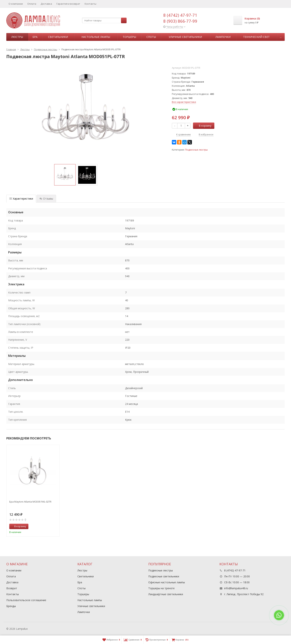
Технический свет (256, 37)
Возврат (12, 588)
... (281, 37)
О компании (16, 4)
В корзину (203, 126)
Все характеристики (184, 102)
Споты (151, 37)
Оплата (32, 4)
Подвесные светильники (164, 576)
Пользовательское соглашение (26, 600)
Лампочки (223, 37)
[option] (65, 175)
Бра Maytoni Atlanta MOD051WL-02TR (30, 502)
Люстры (17, 37)
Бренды (11, 606)
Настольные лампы (96, 37)
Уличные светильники (185, 37)
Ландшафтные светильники (166, 594)
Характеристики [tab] (21, 199)
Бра (35, 37)
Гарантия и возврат (68, 4)
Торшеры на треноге (161, 588)
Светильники (58, 37)
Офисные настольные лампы (167, 582)
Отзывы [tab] (46, 199)
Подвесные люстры (196, 150)
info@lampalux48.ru (236, 588)
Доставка (46, 4)
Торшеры (129, 37)
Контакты (90, 4)
